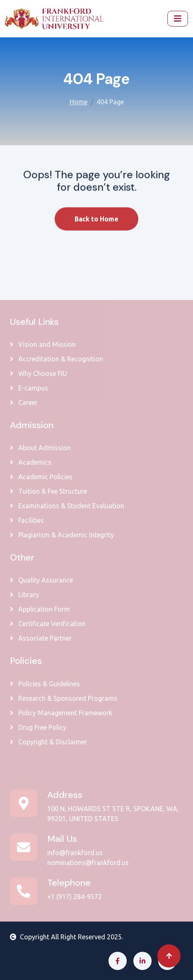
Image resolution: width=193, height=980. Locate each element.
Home (78, 101)
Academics (31, 462)
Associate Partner (41, 638)
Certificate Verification (48, 624)
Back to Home (96, 226)
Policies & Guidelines (45, 684)
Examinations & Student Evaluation (67, 506)
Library (24, 595)
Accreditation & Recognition (57, 359)
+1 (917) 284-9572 (75, 897)
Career (24, 402)
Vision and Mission (43, 344)
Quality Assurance (41, 580)
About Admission (40, 448)
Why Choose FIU (39, 373)
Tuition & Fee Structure (48, 491)
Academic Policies (41, 477)
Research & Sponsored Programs (64, 698)
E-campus (29, 388)
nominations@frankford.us (88, 863)
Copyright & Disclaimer (48, 742)
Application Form (40, 609)
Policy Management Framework (61, 713)
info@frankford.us (75, 853)
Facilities (27, 520)
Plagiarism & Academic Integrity (62, 535)
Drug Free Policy (38, 727)
